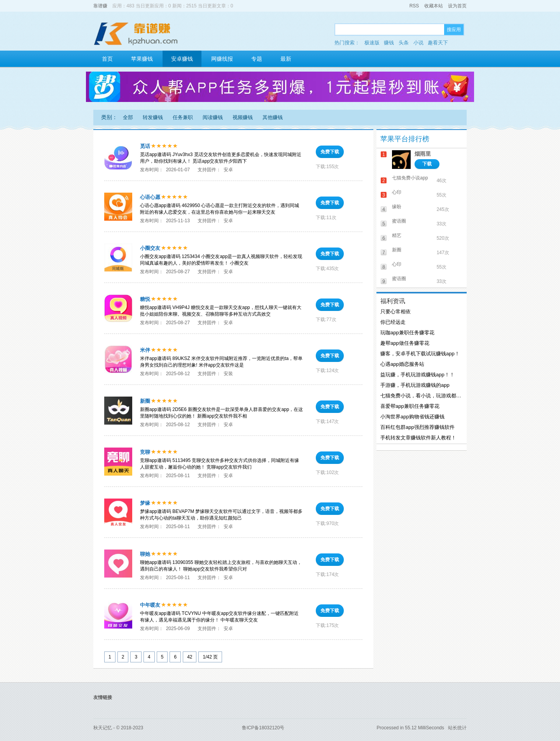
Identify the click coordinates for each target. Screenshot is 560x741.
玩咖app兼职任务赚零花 (407, 333)
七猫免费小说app (410, 178)
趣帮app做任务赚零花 (405, 343)
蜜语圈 (399, 221)
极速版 (372, 43)
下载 (427, 164)
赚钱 (389, 43)
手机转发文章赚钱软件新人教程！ (418, 438)
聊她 (145, 554)
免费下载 (330, 152)
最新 (286, 59)
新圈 (145, 401)
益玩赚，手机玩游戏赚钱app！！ (417, 375)
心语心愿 (150, 197)
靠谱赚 (100, 6)
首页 (107, 59)
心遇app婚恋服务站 (402, 364)
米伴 (145, 350)
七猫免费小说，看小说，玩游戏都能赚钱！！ (421, 396)
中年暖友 (150, 605)
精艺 (397, 235)
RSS (414, 6)
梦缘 (145, 503)
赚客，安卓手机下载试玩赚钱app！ (420, 354)
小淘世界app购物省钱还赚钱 (412, 417)
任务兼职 (183, 117)
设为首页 (457, 6)
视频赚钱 (243, 117)
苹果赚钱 (142, 59)
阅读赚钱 (213, 117)
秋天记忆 (103, 728)
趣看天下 (438, 43)
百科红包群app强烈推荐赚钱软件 (417, 427)
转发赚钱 (153, 117)
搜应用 (454, 30)
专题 (257, 59)
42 (190, 657)
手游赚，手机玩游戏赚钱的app (415, 385)
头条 (404, 43)
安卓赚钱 (182, 59)
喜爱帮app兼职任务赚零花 (410, 406)
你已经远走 (393, 322)
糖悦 (145, 299)
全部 (128, 117)
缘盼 (397, 207)
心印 (397, 192)
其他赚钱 (273, 117)
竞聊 (145, 452)
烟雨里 (423, 154)
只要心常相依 (395, 312)
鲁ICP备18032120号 (263, 728)
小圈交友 (150, 248)
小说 (418, 43)
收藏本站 (434, 6)
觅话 (145, 146)
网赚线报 (222, 59)
